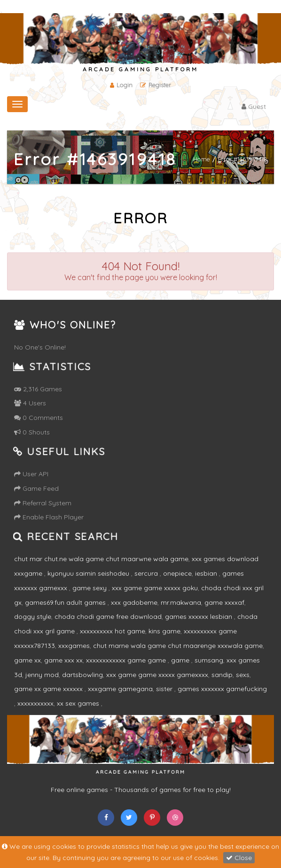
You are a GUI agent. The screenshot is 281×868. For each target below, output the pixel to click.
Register (156, 85)
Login (121, 85)
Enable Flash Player (49, 517)
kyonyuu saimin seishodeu (89, 573)
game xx (27, 660)
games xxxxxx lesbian (199, 617)
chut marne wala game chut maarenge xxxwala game (178, 646)
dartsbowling (82, 675)
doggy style (33, 617)
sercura (147, 573)
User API (31, 474)
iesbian (207, 573)
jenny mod (42, 675)
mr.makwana (181, 602)
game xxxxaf (224, 602)
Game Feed (36, 488)
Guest (254, 107)
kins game (164, 631)
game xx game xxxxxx (49, 689)
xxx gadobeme (134, 602)
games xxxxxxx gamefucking (222, 689)
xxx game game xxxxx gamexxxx (157, 675)
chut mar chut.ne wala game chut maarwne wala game (101, 559)
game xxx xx (63, 660)
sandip (222, 675)
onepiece (177, 573)
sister (165, 689)
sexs (243, 675)
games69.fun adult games (66, 602)
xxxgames (74, 646)
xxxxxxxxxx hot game (113, 631)
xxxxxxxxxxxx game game (127, 660)
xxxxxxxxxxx (35, 703)
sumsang (209, 660)
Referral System (43, 503)
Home (202, 159)
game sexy (90, 588)
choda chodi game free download (108, 617)
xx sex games (79, 703)
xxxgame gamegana (120, 689)
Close (239, 858)
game (181, 660)
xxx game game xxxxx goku (155, 588)
